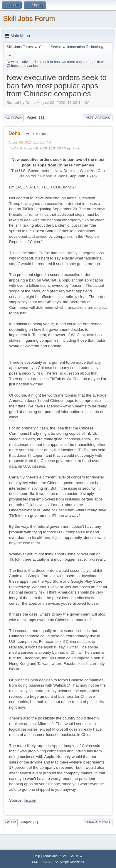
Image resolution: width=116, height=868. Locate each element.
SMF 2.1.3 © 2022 (45, 862)
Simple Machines (72, 862)
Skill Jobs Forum (29, 18)
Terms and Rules (55, 856)
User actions (98, 118)
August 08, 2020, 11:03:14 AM (30, 142)
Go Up (11, 822)
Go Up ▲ (76, 856)
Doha (14, 133)
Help (37, 856)
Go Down (14, 118)
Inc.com (31, 800)
